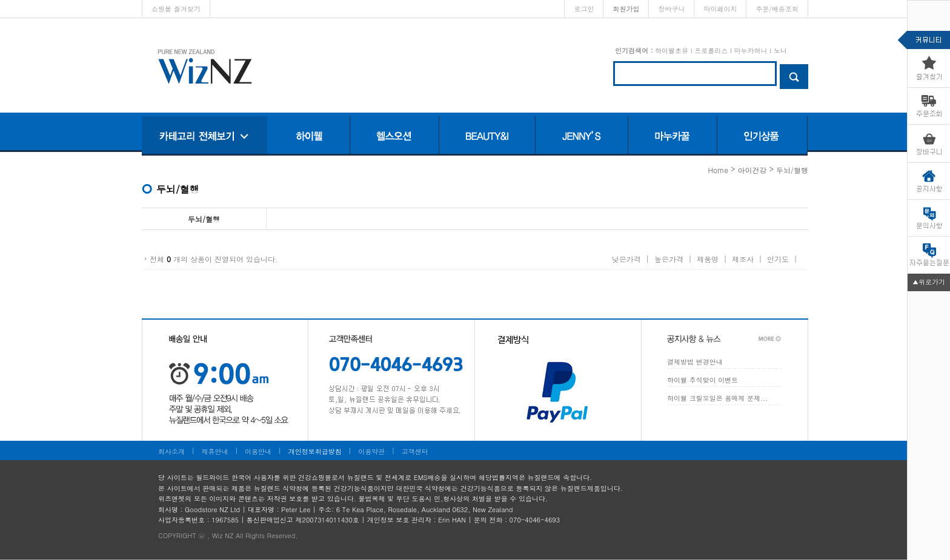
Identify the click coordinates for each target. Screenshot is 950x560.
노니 (780, 51)
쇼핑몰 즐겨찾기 (176, 9)
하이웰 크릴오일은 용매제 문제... (717, 398)
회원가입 (626, 9)
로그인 (584, 9)
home (718, 170)
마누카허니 (750, 51)
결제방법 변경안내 (695, 362)
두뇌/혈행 (792, 170)
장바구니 (671, 9)
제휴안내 (215, 451)
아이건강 (752, 170)
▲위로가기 (929, 282)
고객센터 (415, 451)
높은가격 (669, 259)
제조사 (743, 259)
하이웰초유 (672, 51)
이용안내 (258, 451)
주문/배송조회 (777, 9)
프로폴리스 (711, 51)
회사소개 (171, 451)
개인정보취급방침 (315, 451)
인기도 (778, 259)
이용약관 (371, 451)
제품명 (708, 259)
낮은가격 (626, 259)
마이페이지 (720, 9)
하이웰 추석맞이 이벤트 (703, 380)
